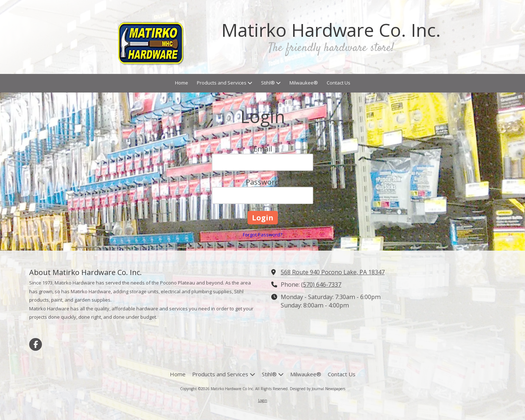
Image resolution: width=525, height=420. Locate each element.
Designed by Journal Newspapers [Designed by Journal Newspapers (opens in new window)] (318, 389)
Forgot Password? (262, 235)
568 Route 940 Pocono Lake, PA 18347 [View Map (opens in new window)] (333, 272)
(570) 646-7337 (321, 284)
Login (263, 400)
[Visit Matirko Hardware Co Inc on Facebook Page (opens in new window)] (36, 344)
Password (262, 182)
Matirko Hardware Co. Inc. (331, 30)
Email (263, 149)
